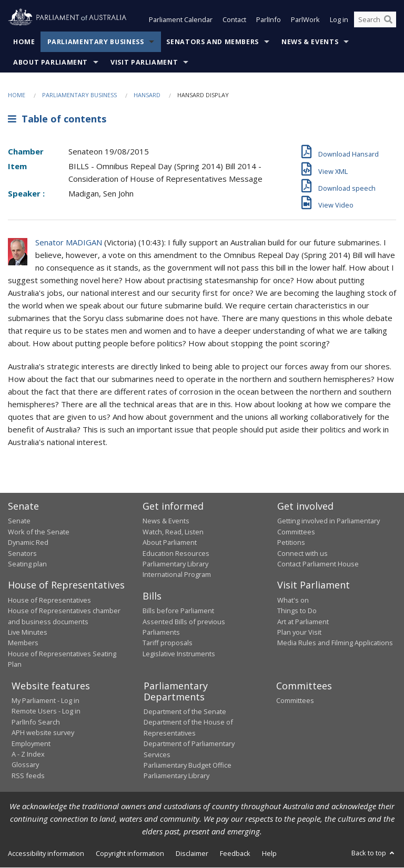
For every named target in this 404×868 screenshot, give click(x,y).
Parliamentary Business (96, 42)
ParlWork (305, 20)
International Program (177, 575)
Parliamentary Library (175, 564)
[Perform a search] (388, 20)
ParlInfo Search (36, 722)
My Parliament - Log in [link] (46, 701)
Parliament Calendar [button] (181, 20)
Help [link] (269, 853)
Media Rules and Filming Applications (335, 643)
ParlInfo (269, 20)
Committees (295, 701)
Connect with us (302, 553)
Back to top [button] (374, 853)
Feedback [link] (235, 853)
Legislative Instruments (179, 654)
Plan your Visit (299, 632)
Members (23, 643)
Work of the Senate (39, 532)
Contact (234, 20)
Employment (31, 743)
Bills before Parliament (178, 611)
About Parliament (50, 62)
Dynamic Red (28, 543)
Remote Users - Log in (46, 711)
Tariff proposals (168, 643)
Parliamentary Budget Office (188, 765)
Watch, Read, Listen (173, 532)
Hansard (147, 95)
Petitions (291, 543)
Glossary (25, 765)
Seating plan (27, 564)
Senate (19, 521)
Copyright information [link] (130, 853)
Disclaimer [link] (192, 853)
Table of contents (57, 119)
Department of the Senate (185, 712)
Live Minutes (28, 632)
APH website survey (43, 733)
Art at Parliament (303, 622)
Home (24, 42)
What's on (293, 600)
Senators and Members (213, 42)
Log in (339, 20)
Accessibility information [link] (46, 853)
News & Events (310, 42)
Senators (22, 553)
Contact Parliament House (318, 564)
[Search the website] (375, 20)
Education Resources (176, 553)
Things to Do (297, 611)
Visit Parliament (144, 62)
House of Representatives (49, 600)
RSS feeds (28, 776)
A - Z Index (28, 754)
